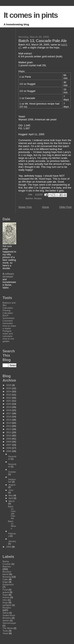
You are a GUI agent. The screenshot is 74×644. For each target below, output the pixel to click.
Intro (5, 600)
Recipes (38, 198)
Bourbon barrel (7, 573)
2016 (9, 416)
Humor (6, 597)
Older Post (65, 207)
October (12, 472)
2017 (9, 413)
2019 (9, 407)
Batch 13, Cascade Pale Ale (12, 512)
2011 (9, 432)
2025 (9, 388)
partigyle (7, 605)
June (11, 490)
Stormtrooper (9, 623)
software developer (8, 275)
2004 (9, 547)
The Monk (8, 628)
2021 (9, 401)
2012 (9, 429)
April (11, 498)
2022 (9, 398)
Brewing (7, 577)
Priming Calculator (8, 312)
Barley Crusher (7, 563)
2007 (9, 445)
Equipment (8, 584)
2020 (9, 404)
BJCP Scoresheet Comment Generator (8, 319)
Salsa (5, 613)
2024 (9, 391)
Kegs (5, 602)
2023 (9, 395)
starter (6, 620)
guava (6, 592)
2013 (9, 426)
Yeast (5, 633)
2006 (9, 448)
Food (5, 590)
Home (45, 207)
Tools (5, 631)
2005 (9, 451)
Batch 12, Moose (12, 525)
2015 (9, 420)
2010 (9, 435)
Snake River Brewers (9, 617)
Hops (5, 595)
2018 (9, 410)
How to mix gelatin (8, 340)
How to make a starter (9, 327)
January (12, 541)
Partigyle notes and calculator (8, 333)
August (12, 485)
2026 (9, 385)
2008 (9, 442)
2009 (9, 439)
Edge (5, 582)
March (12, 501)
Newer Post (25, 207)
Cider (5, 579)
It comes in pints (31, 15)
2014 (9, 423)
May (11, 495)
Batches (29, 198)
